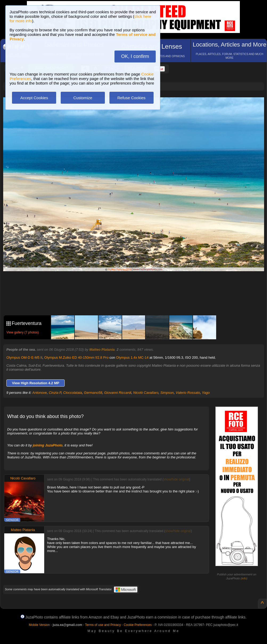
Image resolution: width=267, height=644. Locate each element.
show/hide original (176, 479)
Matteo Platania (102, 350)
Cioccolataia (73, 393)
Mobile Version (39, 625)
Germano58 (93, 393)
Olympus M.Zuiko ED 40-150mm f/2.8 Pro (76, 357)
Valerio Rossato (188, 393)
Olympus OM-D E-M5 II (24, 357)
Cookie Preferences (138, 625)
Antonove (40, 393)
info (244, 578)
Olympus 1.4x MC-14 (132, 357)
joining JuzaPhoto (48, 445)
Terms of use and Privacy (103, 625)
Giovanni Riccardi (118, 393)
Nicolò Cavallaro (146, 393)
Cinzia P (55, 393)
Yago (206, 393)
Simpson (167, 393)
